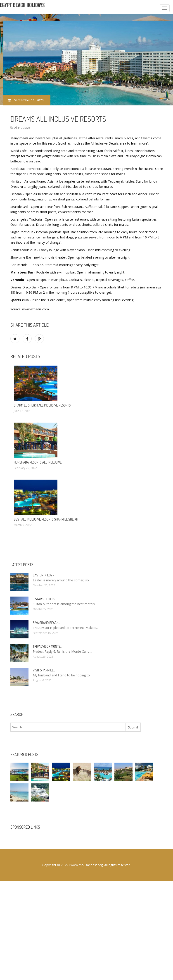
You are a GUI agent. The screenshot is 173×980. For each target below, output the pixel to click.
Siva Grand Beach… (47, 623)
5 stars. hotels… (45, 599)
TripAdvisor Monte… (47, 646)
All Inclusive (22, 128)
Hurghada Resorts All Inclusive (38, 462)
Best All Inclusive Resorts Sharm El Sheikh (46, 519)
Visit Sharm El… (44, 670)
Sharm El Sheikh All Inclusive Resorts (42, 405)
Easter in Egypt (44, 575)
